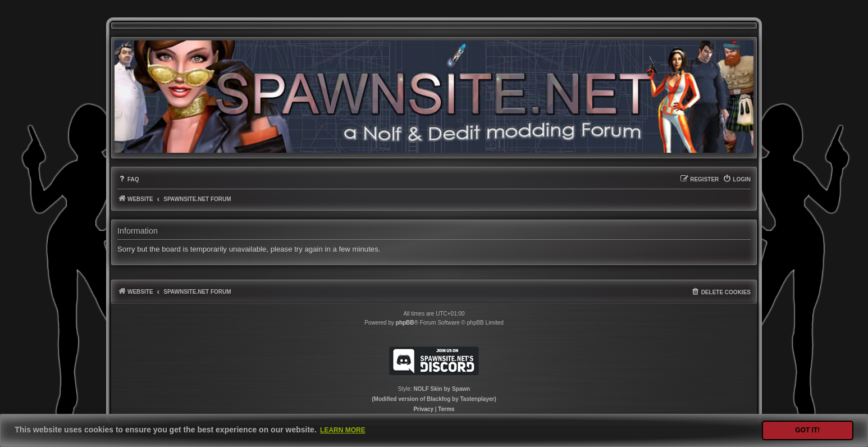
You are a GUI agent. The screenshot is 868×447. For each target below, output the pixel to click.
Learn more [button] (343, 430)
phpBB (405, 323)
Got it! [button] (807, 430)
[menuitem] (128, 179)
